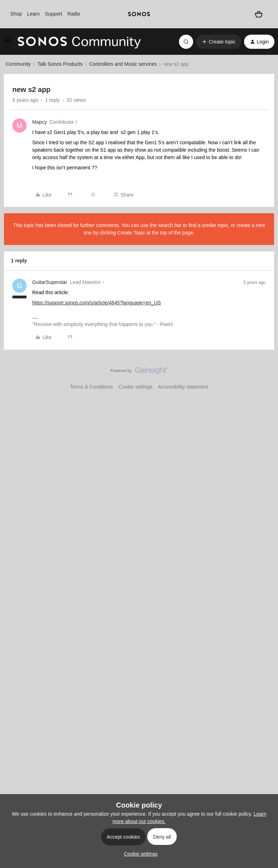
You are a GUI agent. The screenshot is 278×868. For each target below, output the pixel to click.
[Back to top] (264, 377)
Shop (16, 14)
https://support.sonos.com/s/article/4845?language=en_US (97, 303)
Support (54, 14)
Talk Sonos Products (60, 64)
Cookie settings (135, 387)
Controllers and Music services (123, 64)
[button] (8, 43)
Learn (33, 14)
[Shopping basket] (259, 14)
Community (18, 64)
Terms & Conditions (91, 387)
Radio (74, 14)
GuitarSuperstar (50, 282)
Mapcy (39, 122)
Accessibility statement (183, 387)
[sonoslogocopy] (139, 14)
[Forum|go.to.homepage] (79, 42)
